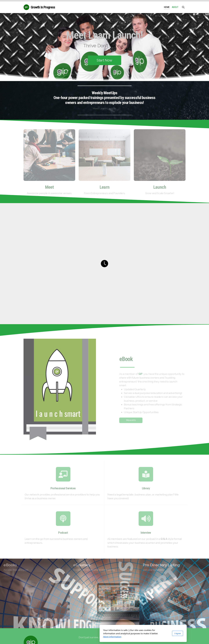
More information (74, 637)
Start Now (105, 60)
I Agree (139, 633)
